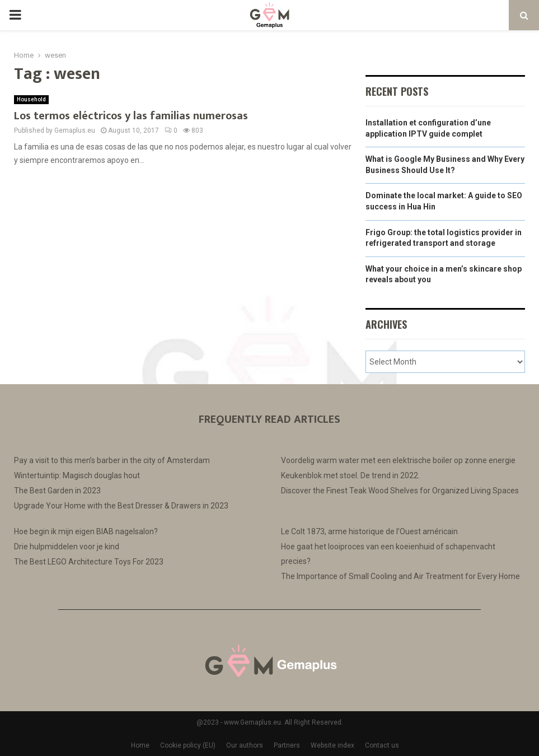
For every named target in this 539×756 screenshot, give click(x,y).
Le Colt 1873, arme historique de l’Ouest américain (369, 531)
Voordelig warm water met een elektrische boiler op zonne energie (398, 460)
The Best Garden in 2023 (57, 491)
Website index (332, 745)
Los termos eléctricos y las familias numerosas (131, 116)
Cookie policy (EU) (188, 745)
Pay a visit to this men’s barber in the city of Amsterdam (112, 460)
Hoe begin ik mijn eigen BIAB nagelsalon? (86, 531)
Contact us (382, 745)
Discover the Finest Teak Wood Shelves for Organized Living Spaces (400, 491)
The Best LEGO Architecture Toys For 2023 (89, 562)
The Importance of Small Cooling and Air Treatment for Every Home (400, 576)
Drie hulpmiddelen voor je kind (67, 547)
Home (140, 745)
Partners (287, 745)
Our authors (245, 745)
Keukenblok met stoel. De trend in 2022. (350, 475)
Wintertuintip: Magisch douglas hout (77, 475)
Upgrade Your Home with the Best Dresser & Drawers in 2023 (121, 506)
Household (31, 99)
